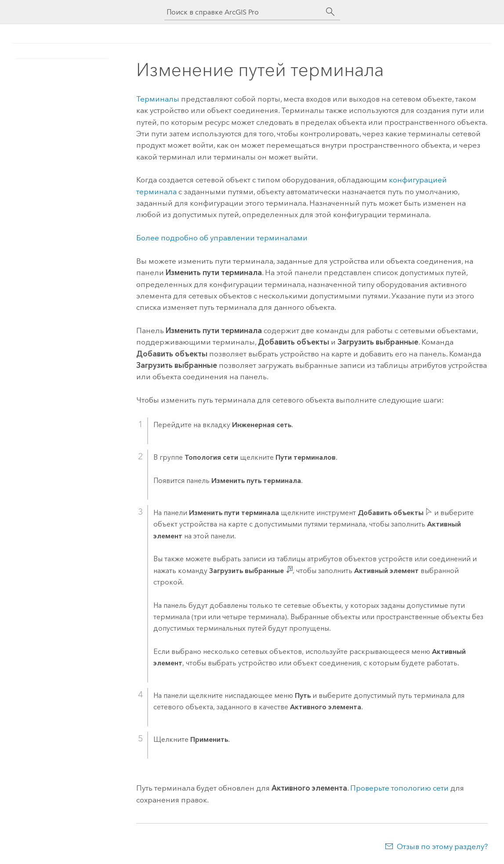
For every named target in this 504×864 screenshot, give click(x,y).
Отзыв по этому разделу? (442, 846)
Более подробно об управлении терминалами (222, 238)
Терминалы (158, 99)
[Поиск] (330, 12)
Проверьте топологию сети (399, 788)
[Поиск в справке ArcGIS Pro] (243, 12)
